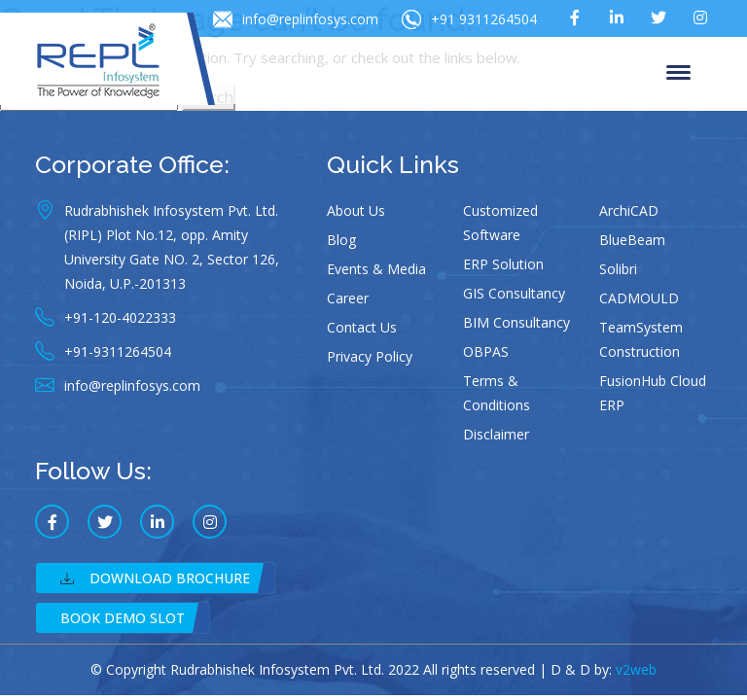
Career (348, 298)
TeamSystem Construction (641, 339)
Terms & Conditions (497, 393)
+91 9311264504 (469, 19)
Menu (678, 74)
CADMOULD (639, 298)
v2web (636, 669)
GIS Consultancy (514, 293)
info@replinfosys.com (296, 19)
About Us (356, 210)
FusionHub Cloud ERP (653, 393)
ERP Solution (503, 264)
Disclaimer (496, 434)
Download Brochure (155, 578)
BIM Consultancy (516, 322)
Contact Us (362, 327)
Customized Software (500, 223)
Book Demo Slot (123, 618)
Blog (341, 240)
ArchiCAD (629, 210)
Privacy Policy (370, 356)
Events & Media (376, 269)
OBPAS (486, 351)
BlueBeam (632, 240)
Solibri (618, 269)
